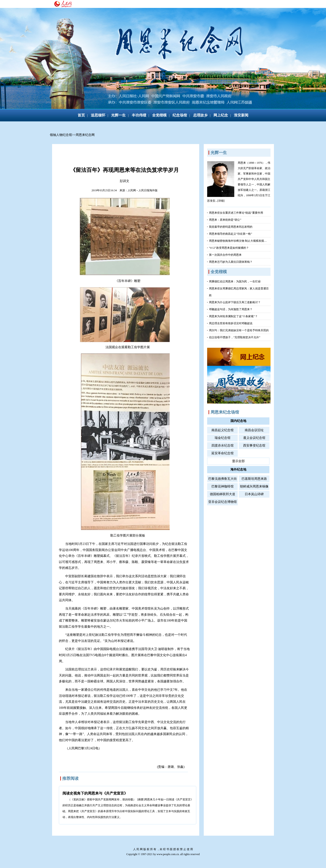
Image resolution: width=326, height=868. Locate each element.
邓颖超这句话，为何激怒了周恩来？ (231, 309)
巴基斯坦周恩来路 (254, 479)
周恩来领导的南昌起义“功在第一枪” (231, 234)
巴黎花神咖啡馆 (223, 486)
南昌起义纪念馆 (223, 430)
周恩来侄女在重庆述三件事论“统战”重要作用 (236, 213)
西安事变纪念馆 (254, 446)
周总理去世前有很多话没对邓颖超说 (231, 323)
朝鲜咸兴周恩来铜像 (254, 486)
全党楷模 (159, 115)
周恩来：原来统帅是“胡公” (225, 220)
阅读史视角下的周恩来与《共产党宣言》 (95, 793)
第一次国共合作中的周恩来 (225, 255)
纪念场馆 (180, 115)
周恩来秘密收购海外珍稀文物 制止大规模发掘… (238, 241)
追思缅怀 (98, 115)
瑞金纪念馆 (223, 438)
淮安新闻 (241, 115)
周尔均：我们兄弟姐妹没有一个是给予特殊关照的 (239, 330)
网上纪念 (221, 115)
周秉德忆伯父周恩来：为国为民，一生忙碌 (235, 281)
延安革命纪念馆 (223, 453)
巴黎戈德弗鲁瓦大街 (223, 479)
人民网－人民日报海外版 (143, 190)
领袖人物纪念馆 (61, 135)
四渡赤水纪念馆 (223, 446)
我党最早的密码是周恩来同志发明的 (231, 227)
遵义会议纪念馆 (254, 438)
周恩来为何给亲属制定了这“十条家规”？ (233, 316)
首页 (81, 115)
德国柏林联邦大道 (223, 494)
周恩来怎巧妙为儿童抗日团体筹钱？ (231, 262)
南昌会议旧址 (254, 430)
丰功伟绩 (139, 115)
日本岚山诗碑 (254, 494)
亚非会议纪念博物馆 (223, 502)
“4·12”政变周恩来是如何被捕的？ (229, 248)
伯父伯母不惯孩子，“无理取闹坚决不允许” (235, 337)
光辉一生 (118, 115)
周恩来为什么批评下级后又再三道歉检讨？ (235, 302)
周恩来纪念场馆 (225, 412)
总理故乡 (200, 115)
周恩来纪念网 (85, 135)
